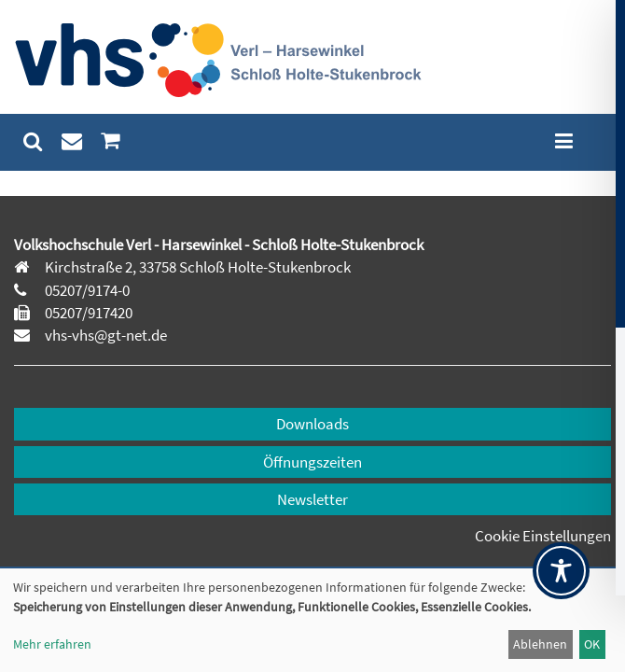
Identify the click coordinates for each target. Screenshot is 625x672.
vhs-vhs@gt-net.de (104, 335)
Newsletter (312, 499)
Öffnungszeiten (312, 462)
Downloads (312, 424)
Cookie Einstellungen (543, 536)
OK (592, 644)
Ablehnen (540, 644)
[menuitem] (33, 141)
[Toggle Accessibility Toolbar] (561, 571)
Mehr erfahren (52, 644)
